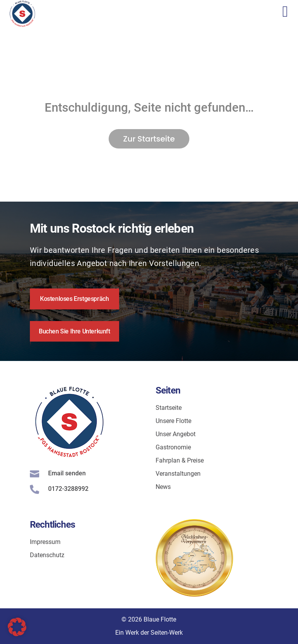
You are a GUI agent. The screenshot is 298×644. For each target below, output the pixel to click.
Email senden (67, 473)
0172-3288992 (68, 489)
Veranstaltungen (178, 474)
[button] (17, 627)
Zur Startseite (149, 139)
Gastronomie (173, 447)
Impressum (45, 542)
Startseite (169, 408)
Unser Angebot (176, 434)
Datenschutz (47, 555)
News (163, 487)
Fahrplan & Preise (180, 460)
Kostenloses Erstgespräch (74, 299)
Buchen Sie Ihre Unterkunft (74, 331)
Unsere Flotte (173, 421)
